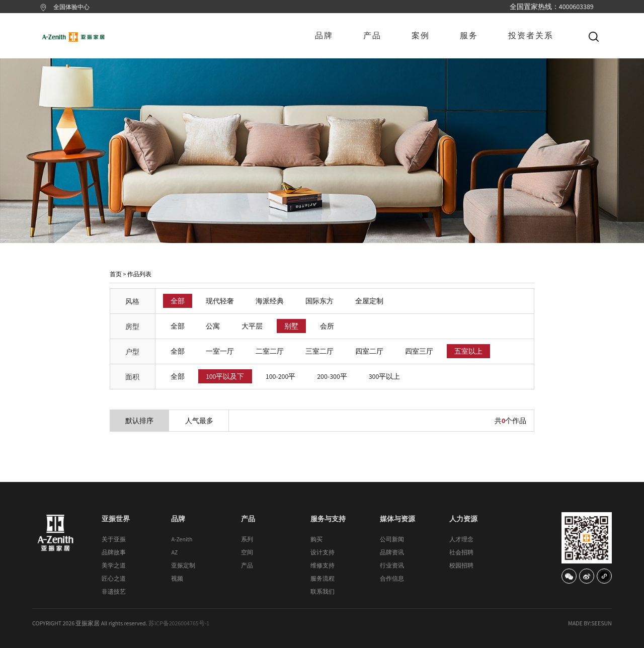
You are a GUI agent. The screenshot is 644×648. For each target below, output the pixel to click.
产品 (372, 35)
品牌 (324, 35)
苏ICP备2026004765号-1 (179, 623)
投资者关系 (531, 35)
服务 (469, 35)
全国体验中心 (71, 7)
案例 (421, 35)
